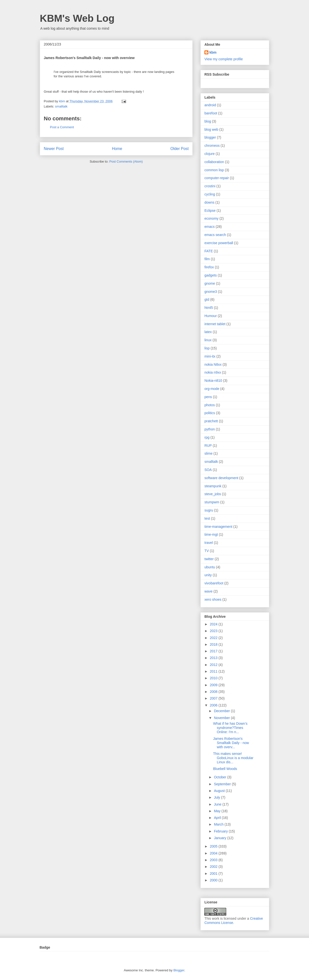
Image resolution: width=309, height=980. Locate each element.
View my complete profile (224, 59)
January (221, 838)
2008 (214, 692)
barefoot (211, 113)
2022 (214, 638)
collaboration (214, 162)
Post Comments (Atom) (126, 161)
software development (221, 478)
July (217, 797)
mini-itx (210, 356)
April (218, 818)
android (210, 105)
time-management (218, 527)
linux (208, 340)
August (220, 791)
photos (210, 405)
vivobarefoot (214, 583)
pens (208, 397)
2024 (214, 624)
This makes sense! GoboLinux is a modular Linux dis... (233, 758)
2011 (214, 671)
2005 (214, 846)
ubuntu (210, 567)
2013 (214, 658)
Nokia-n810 (213, 381)
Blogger (179, 970)
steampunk (213, 486)
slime (209, 453)
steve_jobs (213, 494)
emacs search (215, 235)
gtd (207, 299)
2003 (214, 860)
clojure (210, 154)
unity (208, 575)
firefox (209, 267)
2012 (214, 665)
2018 (214, 644)
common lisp (214, 170)
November (222, 718)
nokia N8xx (213, 364)
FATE (209, 251)
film (207, 259)
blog (208, 121)
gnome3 (211, 292)
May (218, 811)
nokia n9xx (213, 372)
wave (209, 591)
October (221, 777)
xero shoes (213, 599)
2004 (214, 853)
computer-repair (217, 178)
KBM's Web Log (77, 18)
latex (208, 332)
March (219, 824)
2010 (214, 678)
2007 (214, 698)
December (222, 711)
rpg (207, 437)
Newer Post (54, 149)
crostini (210, 186)
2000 (214, 880)
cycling (210, 194)
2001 (214, 873)
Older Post (179, 149)
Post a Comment (62, 127)
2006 (214, 705)
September (223, 784)
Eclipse (210, 211)
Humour (211, 316)
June (218, 804)
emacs (210, 227)
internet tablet (215, 324)
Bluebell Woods (225, 769)
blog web (211, 129)
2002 (214, 867)
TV (207, 551)
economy (211, 218)
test (207, 518)
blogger (210, 137)
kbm (213, 52)
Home (117, 149)
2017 (214, 651)
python (210, 429)
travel (209, 543)
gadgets (211, 275)
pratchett (211, 421)
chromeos (212, 146)
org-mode (212, 389)
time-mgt (211, 534)
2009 (214, 685)
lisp (207, 348)
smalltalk (61, 106)
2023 (214, 631)
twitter (209, 559)
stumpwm (212, 502)
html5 (209, 308)
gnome (210, 283)
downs (209, 202)
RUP (208, 446)
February (221, 831)
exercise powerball (219, 243)
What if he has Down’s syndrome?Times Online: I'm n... (230, 728)
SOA (208, 470)
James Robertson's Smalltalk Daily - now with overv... (231, 743)
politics (210, 413)
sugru (209, 510)
